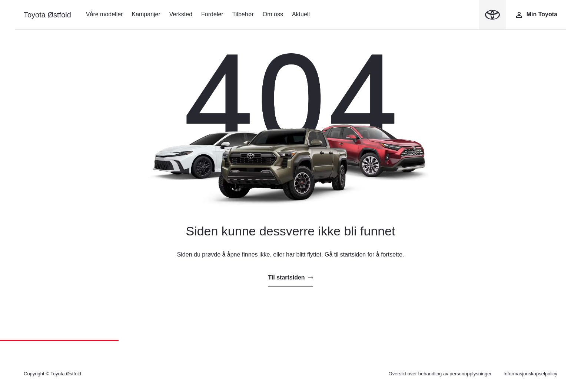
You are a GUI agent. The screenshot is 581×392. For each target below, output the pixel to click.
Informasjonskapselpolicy (530, 374)
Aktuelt (301, 14)
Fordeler (212, 14)
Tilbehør (243, 14)
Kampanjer (146, 14)
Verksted (181, 14)
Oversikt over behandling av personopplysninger (440, 374)
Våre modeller (104, 14)
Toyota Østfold (47, 15)
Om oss (273, 14)
